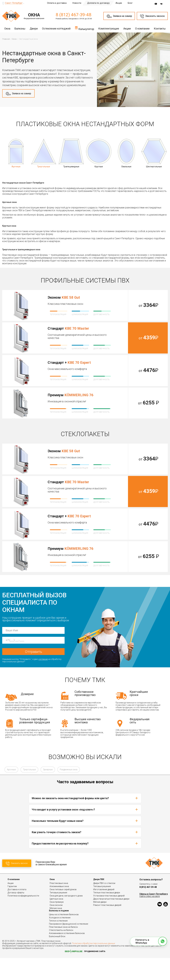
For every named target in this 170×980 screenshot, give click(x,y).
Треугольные (29, 792)
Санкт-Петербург (14, 3)
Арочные (11, 792)
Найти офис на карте (150, 918)
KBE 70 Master (77, 328)
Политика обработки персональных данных (94, 965)
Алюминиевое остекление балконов (67, 955)
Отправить (33, 674)
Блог (130, 3)
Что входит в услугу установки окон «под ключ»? (85, 831)
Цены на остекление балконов (64, 937)
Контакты (160, 29)
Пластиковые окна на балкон (63, 949)
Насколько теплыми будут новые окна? (85, 843)
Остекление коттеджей (56, 29)
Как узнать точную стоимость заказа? (85, 854)
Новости (77, 3)
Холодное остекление (60, 940)
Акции (119, 3)
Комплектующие (109, 29)
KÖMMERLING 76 (79, 395)
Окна (7, 29)
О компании (142, 29)
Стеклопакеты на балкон (61, 952)
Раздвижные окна (69, 792)
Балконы (20, 29)
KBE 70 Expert (79, 363)
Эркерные (48, 792)
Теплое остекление (58, 943)
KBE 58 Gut (71, 297)
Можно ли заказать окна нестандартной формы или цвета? (85, 820)
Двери (34, 29)
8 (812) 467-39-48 (73, 15)
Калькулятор (84, 28)
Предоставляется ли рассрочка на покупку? (85, 865)
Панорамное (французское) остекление (69, 946)
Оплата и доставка (57, 3)
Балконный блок (57, 958)
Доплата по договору (98, 3)
